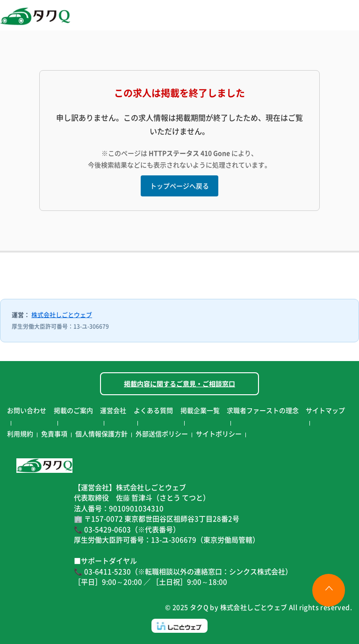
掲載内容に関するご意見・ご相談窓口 (179, 384)
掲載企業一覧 (200, 410)
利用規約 (20, 434)
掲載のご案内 (73, 410)
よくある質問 (153, 410)
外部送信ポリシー (162, 434)
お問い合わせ (27, 410)
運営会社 (113, 410)
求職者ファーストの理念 (263, 410)
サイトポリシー (219, 434)
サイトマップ (325, 410)
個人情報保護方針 (101, 434)
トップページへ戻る (179, 186)
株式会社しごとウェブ (62, 315)
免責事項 (54, 434)
